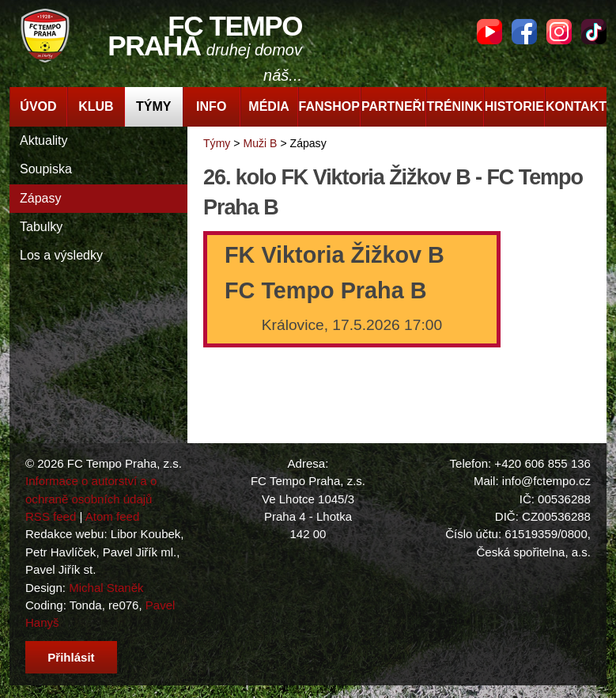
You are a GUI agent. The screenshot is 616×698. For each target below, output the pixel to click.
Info (211, 106)
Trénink (455, 106)
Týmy (153, 106)
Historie (514, 106)
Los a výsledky (61, 255)
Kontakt (576, 106)
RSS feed (51, 516)
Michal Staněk (106, 588)
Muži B (260, 143)
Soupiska (46, 169)
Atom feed (113, 516)
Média (269, 106)
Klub (96, 106)
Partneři (393, 106)
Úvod (38, 106)
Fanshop (329, 106)
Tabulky (41, 227)
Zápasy (40, 198)
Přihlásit (71, 657)
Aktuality (43, 140)
